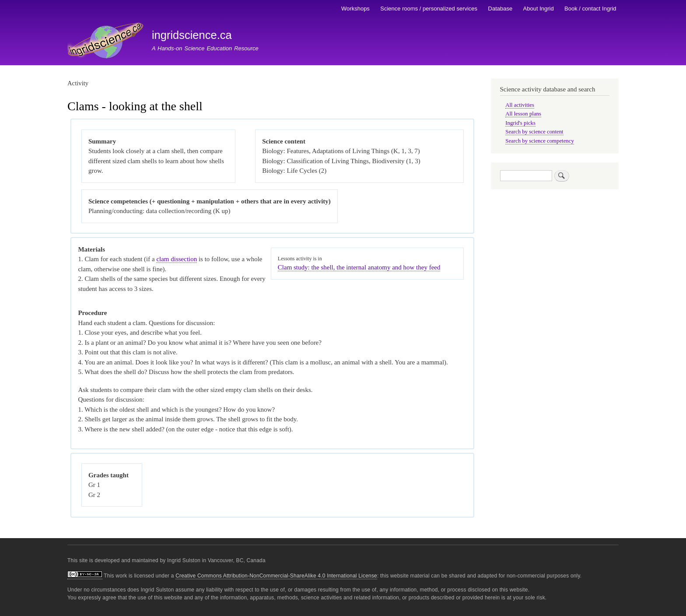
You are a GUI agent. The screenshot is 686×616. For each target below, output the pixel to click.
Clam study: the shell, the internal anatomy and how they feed (359, 267)
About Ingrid (539, 9)
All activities (520, 105)
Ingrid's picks (520, 123)
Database (500, 9)
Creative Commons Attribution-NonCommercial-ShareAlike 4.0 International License (276, 576)
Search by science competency (540, 141)
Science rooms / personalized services (429, 9)
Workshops (355, 9)
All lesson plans (523, 114)
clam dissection (177, 259)
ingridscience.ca (192, 35)
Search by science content (534, 132)
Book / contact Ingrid (590, 9)
